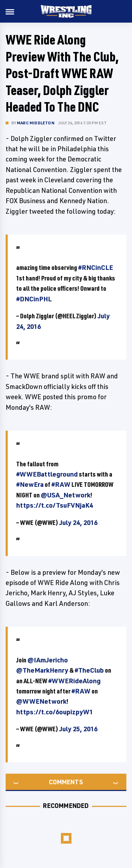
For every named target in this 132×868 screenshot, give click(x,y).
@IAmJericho (48, 660)
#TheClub (89, 670)
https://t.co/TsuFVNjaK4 (55, 505)
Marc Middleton (36, 123)
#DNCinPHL (34, 299)
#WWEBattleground (47, 474)
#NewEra (30, 484)
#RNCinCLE (96, 267)
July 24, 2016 (78, 522)
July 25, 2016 (78, 729)
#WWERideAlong (74, 681)
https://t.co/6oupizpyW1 (55, 712)
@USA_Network (66, 495)
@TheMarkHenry (42, 670)
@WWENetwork (41, 701)
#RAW (61, 484)
